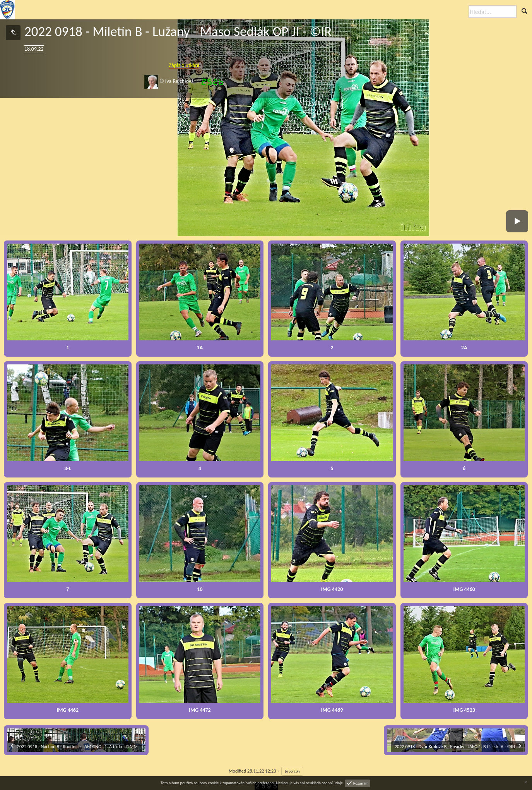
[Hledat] (493, 12)
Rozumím (360, 783)
